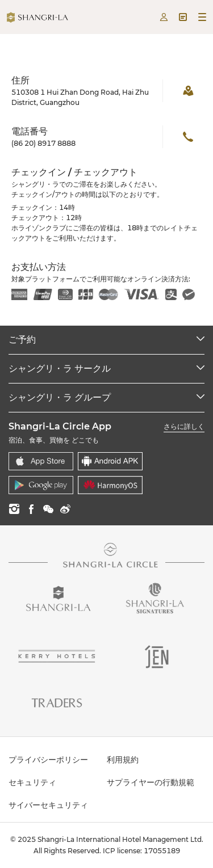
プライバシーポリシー (48, 760)
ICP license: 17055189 (141, 851)
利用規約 (123, 760)
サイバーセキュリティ (48, 805)
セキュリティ (32, 782)
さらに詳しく (184, 426)
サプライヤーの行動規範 (151, 782)
